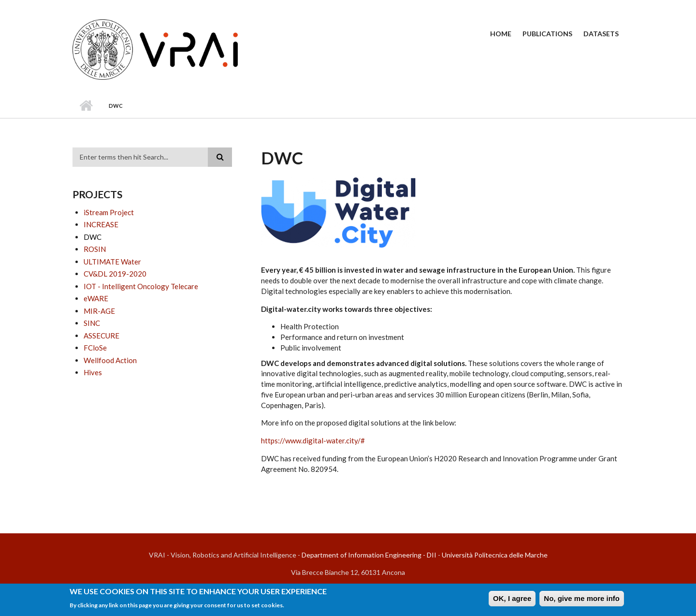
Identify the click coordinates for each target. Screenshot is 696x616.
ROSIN (95, 249)
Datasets (601, 34)
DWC (93, 237)
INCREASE (101, 224)
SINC (92, 323)
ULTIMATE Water (112, 262)
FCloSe (95, 348)
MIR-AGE (99, 311)
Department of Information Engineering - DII (369, 555)
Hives (93, 372)
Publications (547, 34)
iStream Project (109, 212)
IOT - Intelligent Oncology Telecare (141, 286)
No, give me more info (582, 601)
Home (501, 34)
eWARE (96, 298)
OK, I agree (512, 601)
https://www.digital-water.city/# (313, 440)
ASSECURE (101, 336)
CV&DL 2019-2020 (115, 274)
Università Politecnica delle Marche (495, 555)
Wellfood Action (110, 360)
